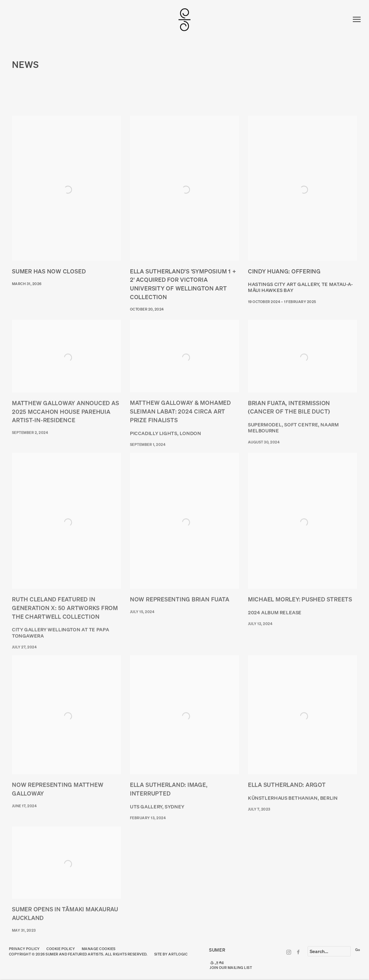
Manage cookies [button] (99, 949)
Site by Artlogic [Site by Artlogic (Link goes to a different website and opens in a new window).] (171, 954)
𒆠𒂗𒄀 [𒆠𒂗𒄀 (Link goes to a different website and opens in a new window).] (217, 963)
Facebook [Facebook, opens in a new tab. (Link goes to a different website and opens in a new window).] (298, 952)
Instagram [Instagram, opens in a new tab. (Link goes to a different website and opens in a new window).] (289, 952)
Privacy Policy (24, 949)
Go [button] (358, 950)
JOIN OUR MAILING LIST (231, 968)
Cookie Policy (61, 949)
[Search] (329, 951)
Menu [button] (356, 20)
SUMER (184, 20)
